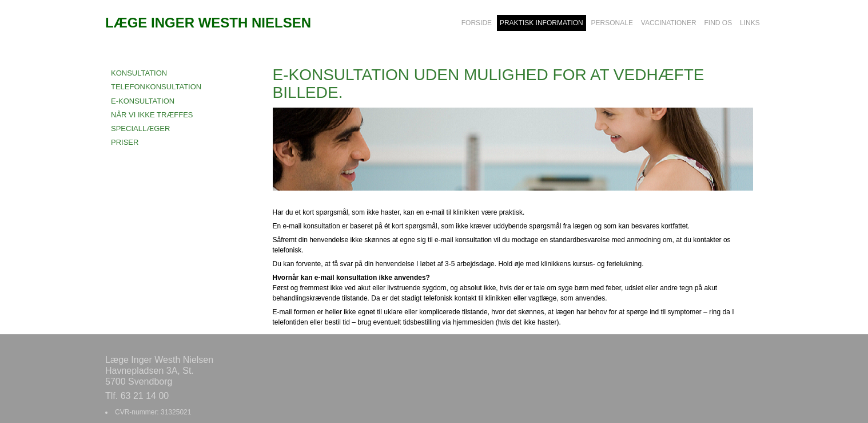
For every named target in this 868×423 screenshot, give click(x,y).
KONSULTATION (139, 73)
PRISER (125, 142)
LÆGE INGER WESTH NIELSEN (208, 23)
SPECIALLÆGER (140, 129)
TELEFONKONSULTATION (156, 87)
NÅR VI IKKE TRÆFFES (152, 115)
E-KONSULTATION (143, 101)
